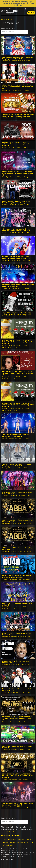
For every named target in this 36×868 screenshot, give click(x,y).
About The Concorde (10, 840)
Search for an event (8, 28)
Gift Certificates (8, 845)
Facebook (6, 836)
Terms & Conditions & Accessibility (14, 842)
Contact (31, 842)
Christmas (9, 19)
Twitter (16, 836)
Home (3, 19)
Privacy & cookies (25, 840)
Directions (10, 831)
